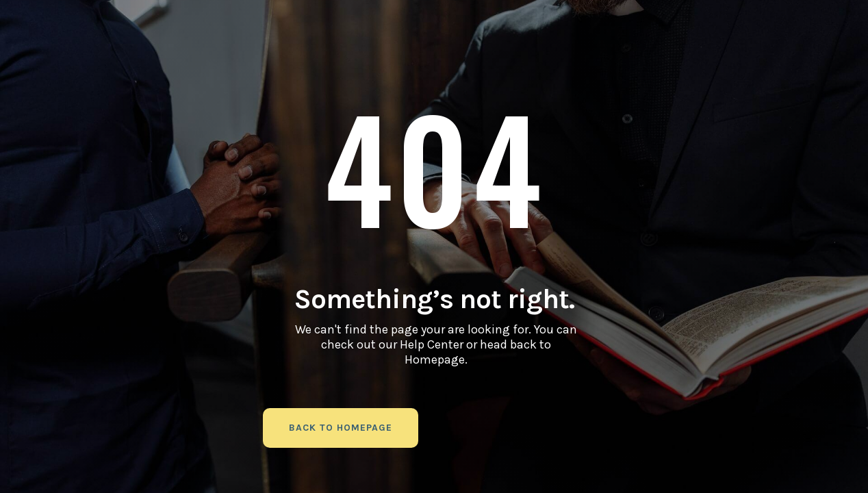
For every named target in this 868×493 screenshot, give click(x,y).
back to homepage (341, 428)
